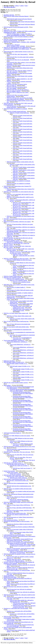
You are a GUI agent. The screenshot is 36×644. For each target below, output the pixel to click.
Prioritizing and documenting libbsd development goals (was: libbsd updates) (22, 390)
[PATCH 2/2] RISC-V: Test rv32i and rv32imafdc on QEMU (19, 37)
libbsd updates (7, 385)
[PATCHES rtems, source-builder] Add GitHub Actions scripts (19, 285)
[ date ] (26, 6)
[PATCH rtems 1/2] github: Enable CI (16, 287)
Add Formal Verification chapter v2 (13, 433)
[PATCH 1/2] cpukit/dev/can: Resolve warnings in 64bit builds (19, 527)
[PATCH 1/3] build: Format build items (16, 111)
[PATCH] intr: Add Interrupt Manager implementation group (19, 494)
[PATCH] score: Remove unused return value (15, 513)
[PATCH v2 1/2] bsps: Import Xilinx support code (16, 313)
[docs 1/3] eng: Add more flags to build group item (16, 321)
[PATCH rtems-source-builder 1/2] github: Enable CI (20, 293)
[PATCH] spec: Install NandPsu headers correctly (16, 383)
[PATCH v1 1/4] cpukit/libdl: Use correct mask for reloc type (19, 192)
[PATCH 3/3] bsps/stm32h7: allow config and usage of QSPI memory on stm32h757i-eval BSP (20, 542)
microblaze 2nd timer (9, 15)
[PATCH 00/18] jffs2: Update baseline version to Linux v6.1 (19, 52)
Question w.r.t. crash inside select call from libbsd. (16, 608)
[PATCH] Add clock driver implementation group (16, 483)
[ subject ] (17, 6)
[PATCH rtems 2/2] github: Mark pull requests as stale (20, 290)
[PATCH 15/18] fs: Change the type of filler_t (18, 92)
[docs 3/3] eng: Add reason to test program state (19, 324)
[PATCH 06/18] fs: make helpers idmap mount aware (20, 68)
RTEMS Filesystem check (10, 577)
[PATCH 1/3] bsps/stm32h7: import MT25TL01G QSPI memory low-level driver (22, 552)
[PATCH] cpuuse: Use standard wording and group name (18, 489)
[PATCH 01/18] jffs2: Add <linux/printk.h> (18, 54)
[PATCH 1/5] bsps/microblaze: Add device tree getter (20, 224)
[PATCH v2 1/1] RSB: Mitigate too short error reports (20, 438)
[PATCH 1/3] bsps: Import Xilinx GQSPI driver (19, 505)
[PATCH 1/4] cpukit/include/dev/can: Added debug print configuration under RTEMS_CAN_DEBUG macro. (18, 48)
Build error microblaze (9, 361)
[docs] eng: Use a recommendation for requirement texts (18, 330)
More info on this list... (10, 7)
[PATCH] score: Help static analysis (13, 559)
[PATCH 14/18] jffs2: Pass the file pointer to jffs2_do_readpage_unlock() (18, 90)
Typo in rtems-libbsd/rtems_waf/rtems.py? (14, 340)
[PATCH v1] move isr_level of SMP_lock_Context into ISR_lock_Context (24, 255)
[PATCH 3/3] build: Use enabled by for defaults (19, 181)
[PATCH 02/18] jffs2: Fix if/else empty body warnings (20, 57)
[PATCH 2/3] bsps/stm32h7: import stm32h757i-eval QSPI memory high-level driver (20, 540)
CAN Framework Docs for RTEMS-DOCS (14, 535)
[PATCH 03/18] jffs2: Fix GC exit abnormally (18, 60)
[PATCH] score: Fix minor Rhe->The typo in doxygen (17, 452)
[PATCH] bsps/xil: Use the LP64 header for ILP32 (16, 27)
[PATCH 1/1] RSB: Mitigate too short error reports (16, 259)
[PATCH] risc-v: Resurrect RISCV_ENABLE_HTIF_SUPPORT (19, 42)
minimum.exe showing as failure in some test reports (17, 521)
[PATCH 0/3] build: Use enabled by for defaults (16, 109)
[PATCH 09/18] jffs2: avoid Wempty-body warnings (20, 76)
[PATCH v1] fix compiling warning (12, 278)
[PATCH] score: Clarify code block (12, 475)
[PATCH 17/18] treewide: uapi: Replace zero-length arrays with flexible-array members (19, 99)
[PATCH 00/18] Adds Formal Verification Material (16, 16)
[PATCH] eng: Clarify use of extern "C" (14, 463)
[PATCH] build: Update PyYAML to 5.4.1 (14, 362)
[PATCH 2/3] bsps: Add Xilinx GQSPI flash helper (19, 508)
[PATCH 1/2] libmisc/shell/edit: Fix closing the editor (17, 570)
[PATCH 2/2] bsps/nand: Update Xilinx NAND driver (20, 529)
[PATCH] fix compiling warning (12, 241)
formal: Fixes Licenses (9, 471)
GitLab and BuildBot (9, 576)
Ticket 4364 (7, 30)
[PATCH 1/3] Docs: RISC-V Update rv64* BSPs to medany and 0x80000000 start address (19, 35)
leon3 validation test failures (11, 520)
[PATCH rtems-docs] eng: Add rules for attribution (16, 587)
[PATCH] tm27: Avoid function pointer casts (15, 479)
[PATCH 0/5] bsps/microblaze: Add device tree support (17, 222)
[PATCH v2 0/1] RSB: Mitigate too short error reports (17, 436)
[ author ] (22, 6)
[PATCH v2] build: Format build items (13, 276)
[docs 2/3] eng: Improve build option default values (16, 327)
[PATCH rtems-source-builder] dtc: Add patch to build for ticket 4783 (24, 604)
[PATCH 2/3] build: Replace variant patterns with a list (20, 162)
